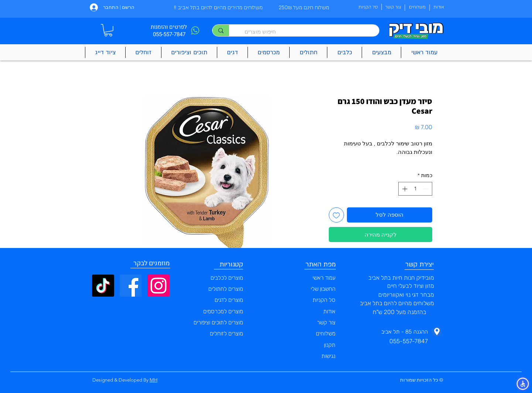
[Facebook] (131, 286)
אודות (329, 311)
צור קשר (326, 323)
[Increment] (404, 189)
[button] (108, 30)
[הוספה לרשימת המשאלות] (336, 215)
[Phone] (195, 30)
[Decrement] (427, 189)
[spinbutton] (415, 189)
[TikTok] (103, 286)
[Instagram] (158, 286)
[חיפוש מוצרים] (308, 32)
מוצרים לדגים (229, 300)
